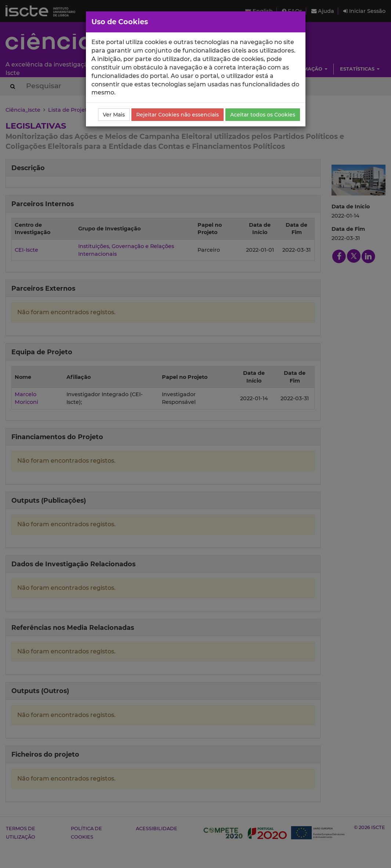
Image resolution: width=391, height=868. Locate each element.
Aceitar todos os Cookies (263, 115)
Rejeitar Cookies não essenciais (178, 115)
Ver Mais (114, 115)
